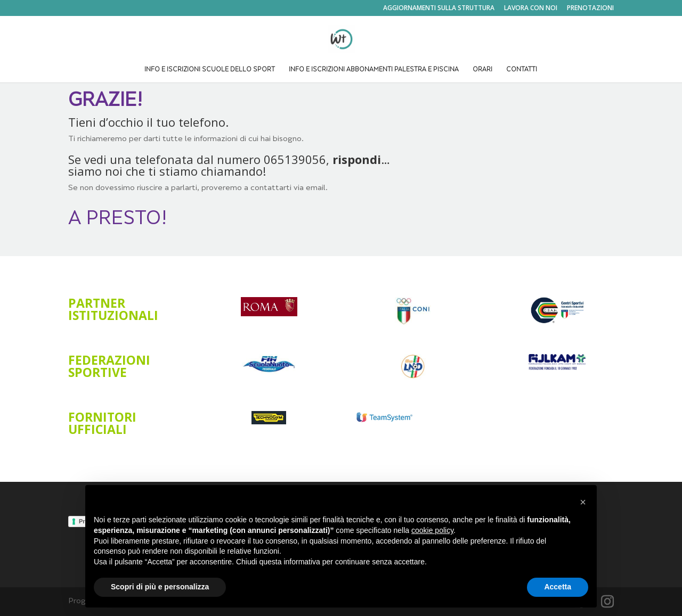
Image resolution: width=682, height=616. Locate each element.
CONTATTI (522, 70)
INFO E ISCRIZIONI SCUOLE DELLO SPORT (210, 70)
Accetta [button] (558, 587)
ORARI (482, 70)
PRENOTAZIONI (590, 9)
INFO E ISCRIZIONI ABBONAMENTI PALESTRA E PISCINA (374, 70)
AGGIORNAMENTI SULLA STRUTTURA (439, 9)
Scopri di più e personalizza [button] (160, 587)
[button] (583, 502)
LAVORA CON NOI (531, 9)
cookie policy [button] (432, 530)
